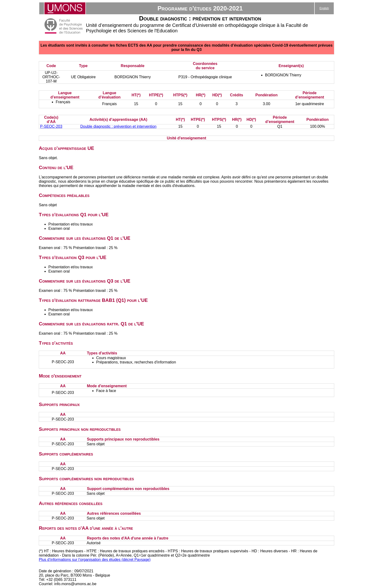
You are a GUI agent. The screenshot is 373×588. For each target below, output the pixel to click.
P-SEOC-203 (51, 126)
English (324, 8)
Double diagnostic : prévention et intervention (118, 126)
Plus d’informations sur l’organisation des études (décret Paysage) (95, 560)
